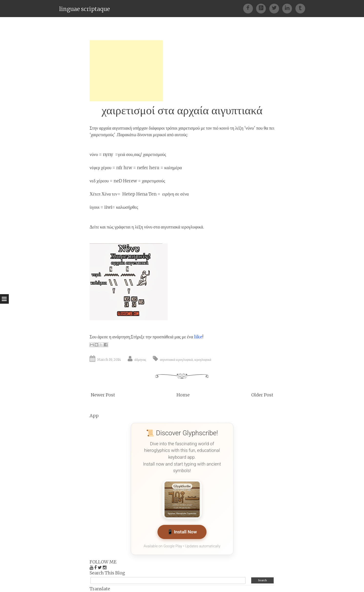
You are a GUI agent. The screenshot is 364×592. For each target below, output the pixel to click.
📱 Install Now (182, 532)
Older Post (262, 395)
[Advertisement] (126, 71)
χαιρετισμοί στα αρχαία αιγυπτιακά (182, 110)
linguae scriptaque (84, 9)
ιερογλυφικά (203, 360)
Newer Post (103, 395)
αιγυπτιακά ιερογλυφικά (176, 360)
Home (183, 395)
